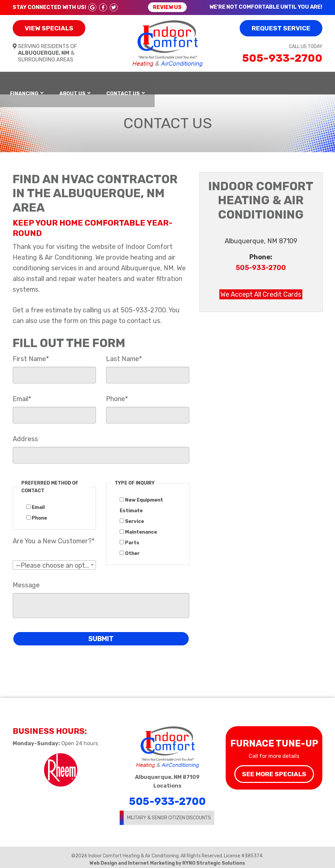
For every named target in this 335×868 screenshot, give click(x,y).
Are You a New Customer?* (54, 536)
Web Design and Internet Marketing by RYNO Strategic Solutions (167, 858)
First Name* (31, 354)
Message (26, 580)
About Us (253, 81)
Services (156, 81)
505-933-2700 (282, 58)
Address (25, 434)
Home (17, 81)
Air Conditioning (104, 81)
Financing (204, 81)
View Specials (49, 28)
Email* (22, 394)
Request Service (281, 28)
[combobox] (54, 560)
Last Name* (124, 354)
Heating (52, 81)
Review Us (167, 7)
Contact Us (303, 81)
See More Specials (274, 769)
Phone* (117, 394)
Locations (167, 781)
